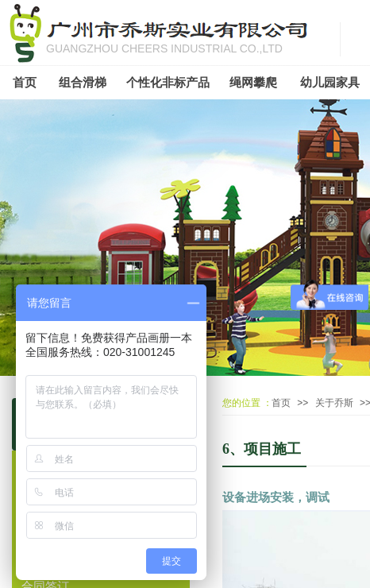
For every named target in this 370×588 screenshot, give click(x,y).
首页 (281, 403)
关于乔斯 (334, 403)
